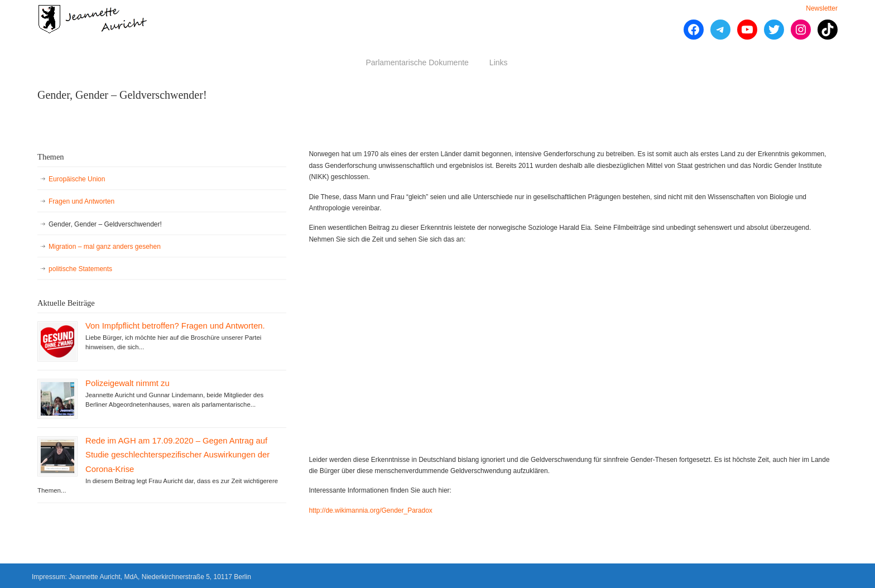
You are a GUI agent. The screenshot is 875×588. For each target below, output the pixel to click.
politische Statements (80, 269)
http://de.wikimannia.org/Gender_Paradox (370, 510)
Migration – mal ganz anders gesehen (105, 247)
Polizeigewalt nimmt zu (128, 383)
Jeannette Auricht (93, 19)
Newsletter (822, 8)
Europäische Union (77, 179)
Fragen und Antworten (81, 201)
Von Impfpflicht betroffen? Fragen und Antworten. (175, 326)
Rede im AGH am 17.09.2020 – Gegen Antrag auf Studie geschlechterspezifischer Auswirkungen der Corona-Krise (177, 455)
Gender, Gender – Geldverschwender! (105, 224)
